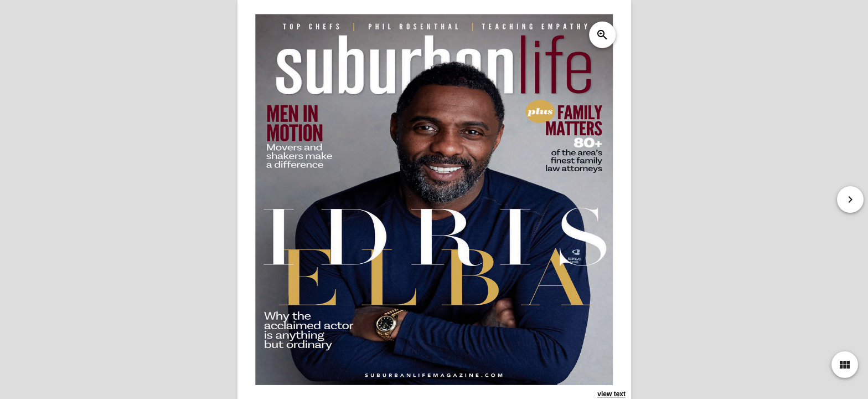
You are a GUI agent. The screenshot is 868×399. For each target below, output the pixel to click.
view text (611, 394)
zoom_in (602, 35)
